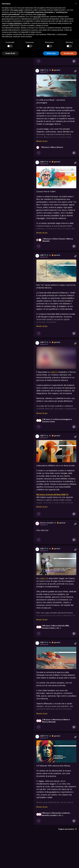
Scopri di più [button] (10, 53)
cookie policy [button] (41, 14)
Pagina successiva (68, 829)
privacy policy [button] (18, 10)
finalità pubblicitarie (15, 23)
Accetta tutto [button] (69, 53)
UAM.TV (43, 70)
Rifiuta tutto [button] (51, 53)
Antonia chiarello (47, 523)
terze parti (37, 17)
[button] (76, 4)
